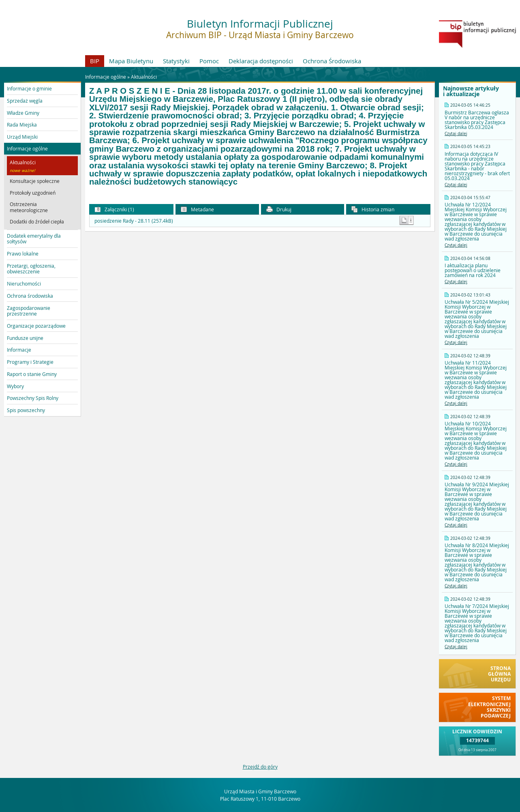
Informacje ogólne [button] (27, 148)
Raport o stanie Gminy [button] (32, 374)
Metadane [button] (197, 209)
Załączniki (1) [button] (114, 209)
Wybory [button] (15, 386)
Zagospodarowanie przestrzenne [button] (29, 311)
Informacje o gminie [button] (29, 88)
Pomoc (209, 61)
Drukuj (279, 209)
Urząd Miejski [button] (22, 137)
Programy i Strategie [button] (30, 362)
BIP (95, 61)
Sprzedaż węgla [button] (25, 101)
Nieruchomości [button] (24, 284)
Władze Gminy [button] (23, 113)
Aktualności (144, 77)
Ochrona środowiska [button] (30, 296)
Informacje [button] (19, 350)
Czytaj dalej (456, 134)
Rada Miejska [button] (22, 125)
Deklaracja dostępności (261, 61)
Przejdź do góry (260, 767)
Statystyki (176, 61)
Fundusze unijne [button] (25, 338)
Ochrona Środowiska (332, 61)
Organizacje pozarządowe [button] (36, 326)
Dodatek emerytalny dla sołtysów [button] (34, 238)
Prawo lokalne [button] (23, 253)
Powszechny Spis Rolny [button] (33, 398)
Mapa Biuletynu (131, 61)
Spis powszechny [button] (26, 410)
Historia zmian (373, 209)
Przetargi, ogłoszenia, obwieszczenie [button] (31, 269)
